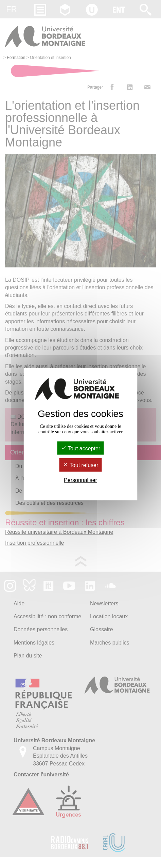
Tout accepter (80, 448)
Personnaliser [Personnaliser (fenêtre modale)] (80, 480)
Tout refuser (81, 465)
